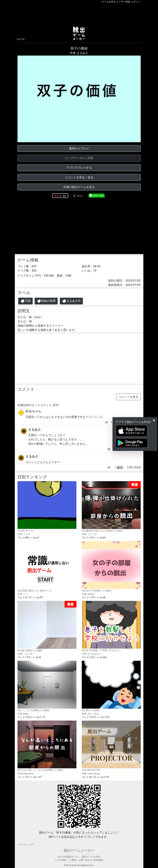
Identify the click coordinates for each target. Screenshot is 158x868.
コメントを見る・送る (79, 177)
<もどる (21, 39)
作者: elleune (88, 594)
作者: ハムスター (26, 654)
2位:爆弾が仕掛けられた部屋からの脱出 (111, 507)
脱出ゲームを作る (91, 857)
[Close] (154, 420)
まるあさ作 (71, 301)
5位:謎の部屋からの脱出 (47, 626)
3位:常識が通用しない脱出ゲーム (47, 566)
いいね (62, 196)
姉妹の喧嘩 (46, 301)
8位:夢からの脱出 (111, 686)
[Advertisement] (79, 14)
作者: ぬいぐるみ (90, 714)
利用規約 (99, 860)
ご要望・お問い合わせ (81, 860)
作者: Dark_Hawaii (91, 774)
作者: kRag (23, 714)
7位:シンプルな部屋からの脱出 (47, 686)
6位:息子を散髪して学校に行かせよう (111, 626)
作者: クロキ (24, 534)
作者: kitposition (26, 774)
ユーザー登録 (123, 2)
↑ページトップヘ (26, 845)
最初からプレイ (79, 148)
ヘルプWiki (60, 860)
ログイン (136, 2)
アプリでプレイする (79, 168)
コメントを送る (128, 397)
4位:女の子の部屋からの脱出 (111, 566)
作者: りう (23, 594)
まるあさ (35, 429)
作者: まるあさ (79, 53)
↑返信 (119, 468)
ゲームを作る (109, 2)
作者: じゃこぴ (89, 534)
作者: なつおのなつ (92, 654)
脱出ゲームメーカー (79, 850)
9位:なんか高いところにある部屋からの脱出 (47, 746)
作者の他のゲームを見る (79, 187)
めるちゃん (34, 411)
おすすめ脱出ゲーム (68, 857)
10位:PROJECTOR (111, 746)
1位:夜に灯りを (47, 507)
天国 (25, 301)
